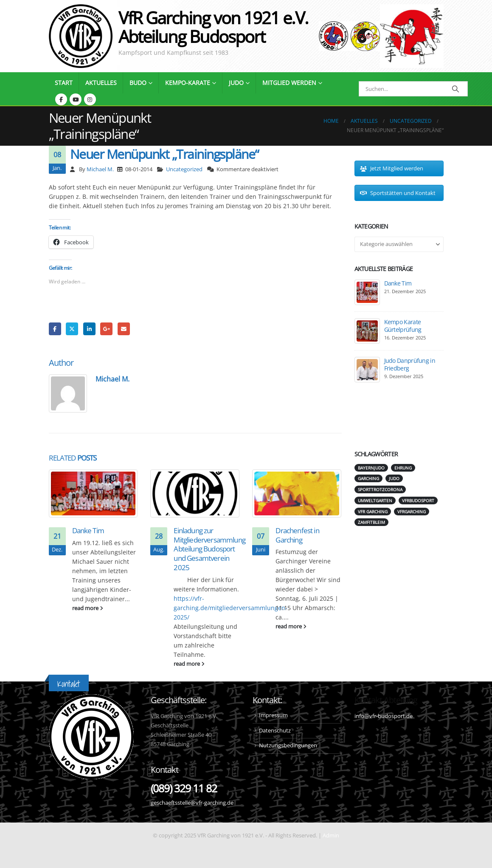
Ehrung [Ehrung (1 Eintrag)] (403, 468)
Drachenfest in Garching (297, 535)
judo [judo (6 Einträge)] (394, 478)
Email (124, 329)
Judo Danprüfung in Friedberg (410, 364)
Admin (331, 835)
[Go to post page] (93, 493)
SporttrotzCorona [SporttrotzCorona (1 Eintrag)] (380, 489)
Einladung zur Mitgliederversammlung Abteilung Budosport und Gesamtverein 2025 (209, 549)
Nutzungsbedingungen (288, 745)
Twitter (72, 329)
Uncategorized (184, 169)
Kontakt (69, 684)
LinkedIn (89, 329)
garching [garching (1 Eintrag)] (368, 478)
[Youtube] (76, 99)
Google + (106, 329)
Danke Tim (88, 530)
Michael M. (100, 169)
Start (64, 83)
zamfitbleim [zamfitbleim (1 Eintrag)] (371, 522)
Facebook (55, 329)
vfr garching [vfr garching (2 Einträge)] (373, 512)
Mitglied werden (289, 83)
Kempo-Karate (188, 83)
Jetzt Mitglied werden (392, 168)
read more (88, 608)
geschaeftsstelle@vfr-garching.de (192, 803)
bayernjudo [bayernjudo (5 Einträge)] (371, 468)
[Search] (456, 89)
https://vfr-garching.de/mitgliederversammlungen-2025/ (231, 608)
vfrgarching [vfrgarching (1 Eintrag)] (412, 512)
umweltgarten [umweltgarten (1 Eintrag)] (375, 500)
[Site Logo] (412, 36)
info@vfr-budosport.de (384, 716)
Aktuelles (101, 83)
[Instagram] (90, 99)
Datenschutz (275, 731)
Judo (236, 83)
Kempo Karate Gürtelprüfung (403, 326)
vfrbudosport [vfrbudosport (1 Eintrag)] (418, 500)
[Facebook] (61, 99)
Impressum (273, 715)
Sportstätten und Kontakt (398, 193)
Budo (138, 83)
